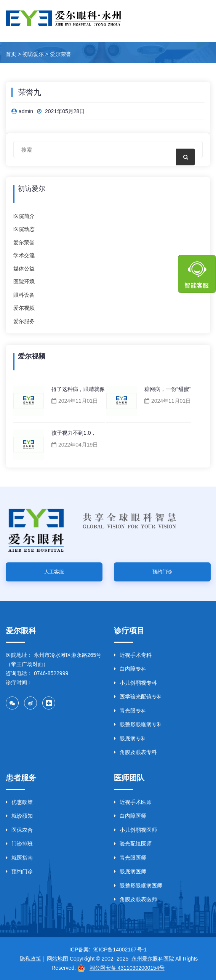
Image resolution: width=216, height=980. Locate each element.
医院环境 (24, 282)
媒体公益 (24, 269)
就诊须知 (19, 816)
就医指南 (19, 858)
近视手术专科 (133, 655)
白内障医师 (130, 816)
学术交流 (24, 255)
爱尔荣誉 (61, 54)
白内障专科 (130, 669)
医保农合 (19, 830)
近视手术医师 (133, 802)
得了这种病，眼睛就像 (78, 389)
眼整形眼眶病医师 (138, 886)
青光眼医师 (130, 858)
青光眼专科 (130, 711)
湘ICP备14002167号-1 (120, 950)
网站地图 (58, 959)
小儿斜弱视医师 (135, 830)
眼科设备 (24, 295)
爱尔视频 (24, 308)
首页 (11, 54)
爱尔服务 (24, 321)
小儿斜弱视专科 (135, 683)
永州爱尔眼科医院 (153, 959)
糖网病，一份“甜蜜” (167, 389)
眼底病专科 (130, 738)
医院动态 (24, 229)
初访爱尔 (33, 54)
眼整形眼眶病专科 (138, 724)
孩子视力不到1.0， (74, 433)
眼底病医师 (130, 871)
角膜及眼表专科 (135, 752)
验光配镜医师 (133, 844)
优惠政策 (19, 802)
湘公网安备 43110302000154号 (127, 968)
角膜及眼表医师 (135, 899)
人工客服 (54, 572)
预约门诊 (162, 572)
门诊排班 (19, 844)
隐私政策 (30, 959)
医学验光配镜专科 (138, 697)
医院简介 (24, 216)
